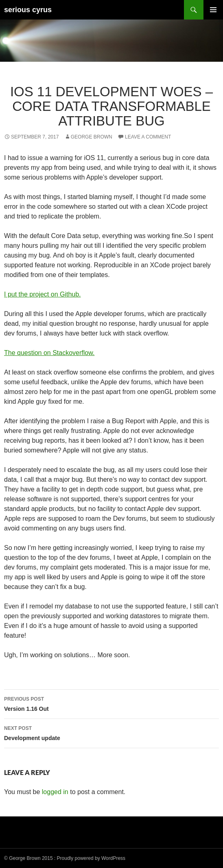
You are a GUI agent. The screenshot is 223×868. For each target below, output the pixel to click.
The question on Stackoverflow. (49, 353)
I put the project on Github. (43, 294)
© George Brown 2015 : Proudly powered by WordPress (65, 858)
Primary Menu (213, 10)
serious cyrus (28, 10)
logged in (55, 792)
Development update (111, 732)
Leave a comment (148, 137)
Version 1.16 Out (111, 703)
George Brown (92, 137)
